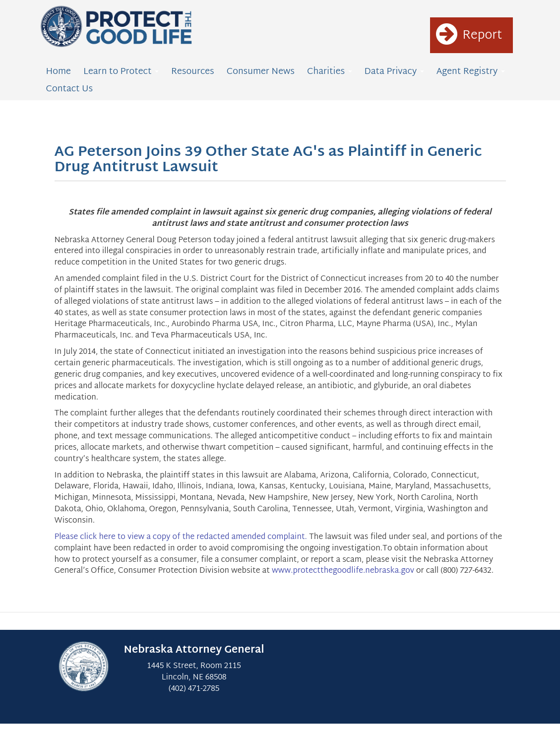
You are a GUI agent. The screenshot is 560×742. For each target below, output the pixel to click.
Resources (193, 72)
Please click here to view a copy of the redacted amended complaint (180, 537)
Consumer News (261, 72)
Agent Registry (471, 72)
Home (59, 72)
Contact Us (70, 89)
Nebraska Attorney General (194, 650)
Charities (330, 72)
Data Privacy (394, 72)
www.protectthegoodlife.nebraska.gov (343, 571)
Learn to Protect (121, 72)
